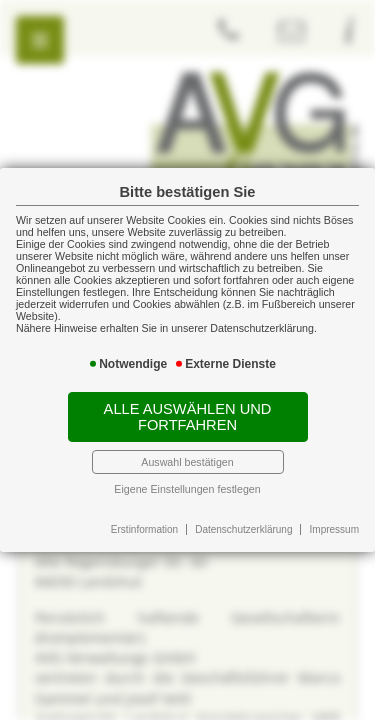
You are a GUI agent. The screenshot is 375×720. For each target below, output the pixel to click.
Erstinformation (144, 529)
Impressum (334, 529)
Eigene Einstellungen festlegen (187, 489)
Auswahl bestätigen (187, 462)
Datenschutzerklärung (243, 529)
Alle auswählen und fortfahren (188, 417)
